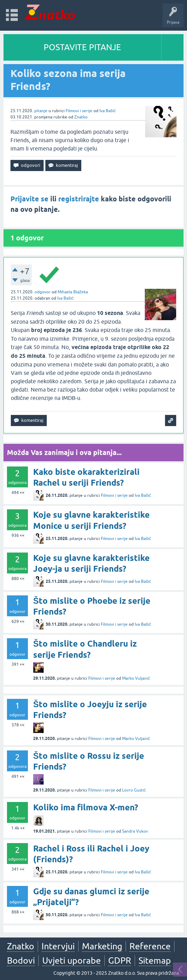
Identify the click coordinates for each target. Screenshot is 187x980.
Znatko (81, 117)
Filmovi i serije (79, 111)
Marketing (102, 946)
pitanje (41, 111)
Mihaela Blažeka (73, 292)
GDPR (120, 960)
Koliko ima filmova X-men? (86, 807)
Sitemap (155, 960)
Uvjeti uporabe (72, 960)
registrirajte (79, 199)
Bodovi (21, 960)
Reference (150, 946)
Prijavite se (29, 199)
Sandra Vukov (135, 831)
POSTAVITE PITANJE (82, 47)
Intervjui (58, 946)
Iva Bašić (108, 111)
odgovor (43, 292)
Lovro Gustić (134, 790)
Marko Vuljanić (136, 678)
